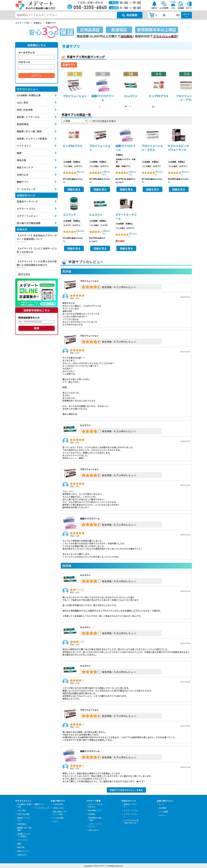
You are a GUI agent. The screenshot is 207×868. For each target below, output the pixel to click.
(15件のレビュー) (127, 287)
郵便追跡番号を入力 (29, 318)
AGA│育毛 (22, 103)
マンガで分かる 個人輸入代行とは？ (131, 822)
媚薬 (19, 153)
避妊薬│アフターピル (28, 117)
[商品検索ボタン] (130, 15)
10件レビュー (106, 232)
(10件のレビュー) (127, 431)
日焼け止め (23, 175)
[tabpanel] (75, 87)
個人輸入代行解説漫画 (29, 223)
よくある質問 (58, 818)
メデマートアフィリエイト (95, 825)
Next (154, 107)
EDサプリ (78, 166)
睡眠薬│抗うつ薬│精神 (29, 131)
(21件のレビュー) (127, 525)
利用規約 (92, 814)
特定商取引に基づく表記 (95, 819)
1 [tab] (124, 107)
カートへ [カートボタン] (186, 15)
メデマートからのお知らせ (95, 806)
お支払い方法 (58, 808)
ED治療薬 (67, 162)
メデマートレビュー (27, 216)
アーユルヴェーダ (26, 189)
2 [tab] (129, 107)
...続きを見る (23, 274)
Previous (99, 107)
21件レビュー (132, 173)
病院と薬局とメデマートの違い (60, 813)
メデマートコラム (26, 209)
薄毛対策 (21, 160)
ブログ (56, 822)
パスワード (24, 62)
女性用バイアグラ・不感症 (126, 161)
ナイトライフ (24, 146)
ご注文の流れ (58, 804)
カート (162, 804)
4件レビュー (80, 173)
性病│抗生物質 (25, 110)
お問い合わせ (93, 830)
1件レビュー (159, 173)
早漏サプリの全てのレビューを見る (126, 790)
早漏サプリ (126, 166)
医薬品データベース (27, 201)
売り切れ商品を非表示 (104, 121)
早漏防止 (77, 162)
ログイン (163, 815)
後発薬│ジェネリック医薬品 (32, 139)
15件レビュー (106, 173)
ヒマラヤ (67, 225)
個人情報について (95, 811)
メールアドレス (27, 52)
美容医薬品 (23, 124)
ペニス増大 (68, 166)
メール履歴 (163, 812)
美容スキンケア (25, 167)
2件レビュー (133, 235)
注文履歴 (163, 808)
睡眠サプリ (23, 182)
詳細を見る (74, 189)
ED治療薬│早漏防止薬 (29, 95)
